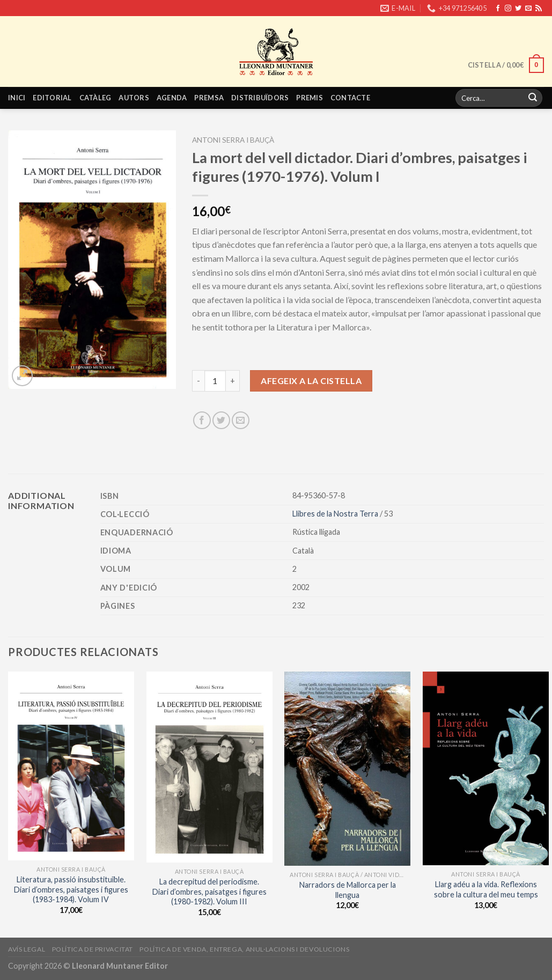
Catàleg (95, 98)
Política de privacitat (93, 949)
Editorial (52, 98)
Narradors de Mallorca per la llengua (348, 890)
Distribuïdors (260, 98)
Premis (310, 98)
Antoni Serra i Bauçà (233, 140)
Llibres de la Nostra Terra (336, 514)
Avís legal (27, 949)
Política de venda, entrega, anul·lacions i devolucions (244, 949)
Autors (134, 98)
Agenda (172, 98)
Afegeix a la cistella (311, 381)
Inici (17, 98)
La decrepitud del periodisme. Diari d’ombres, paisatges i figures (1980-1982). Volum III (209, 891)
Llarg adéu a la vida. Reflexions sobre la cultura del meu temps (486, 889)
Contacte (350, 98)
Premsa (209, 98)
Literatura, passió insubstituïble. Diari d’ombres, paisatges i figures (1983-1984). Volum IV (71, 889)
